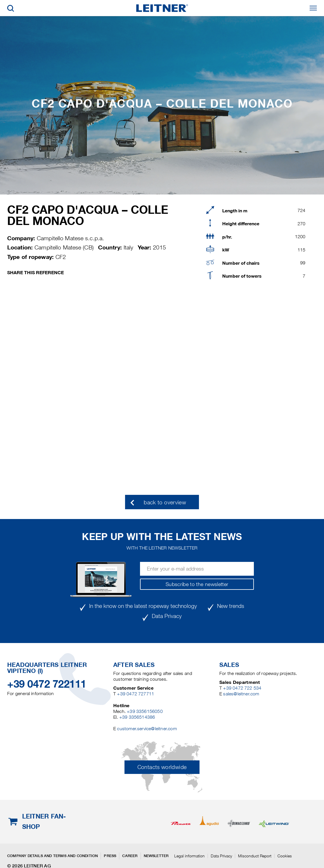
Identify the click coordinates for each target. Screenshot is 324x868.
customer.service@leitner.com (147, 729)
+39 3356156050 (145, 711)
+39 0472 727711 (136, 694)
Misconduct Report (255, 856)
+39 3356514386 (137, 717)
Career (130, 856)
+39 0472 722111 (47, 684)
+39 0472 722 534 (242, 688)
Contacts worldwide (162, 767)
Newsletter (156, 856)
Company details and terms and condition (52, 856)
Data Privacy (221, 856)
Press (110, 856)
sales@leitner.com (241, 694)
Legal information (189, 856)
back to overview (165, 502)
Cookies (285, 856)
